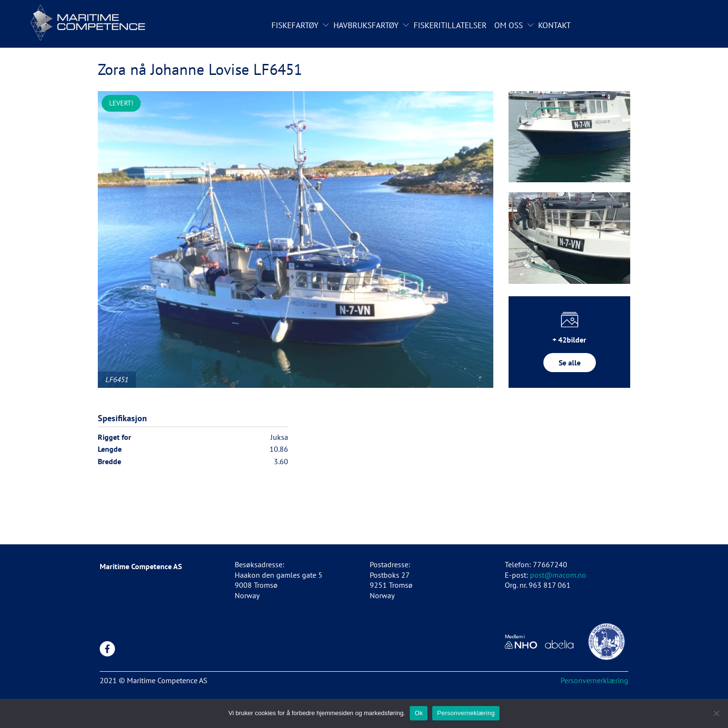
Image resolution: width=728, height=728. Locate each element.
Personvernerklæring (594, 680)
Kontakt (554, 25)
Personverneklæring (466, 713)
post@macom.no (558, 575)
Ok (419, 713)
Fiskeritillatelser (450, 25)
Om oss (509, 25)
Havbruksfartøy (366, 25)
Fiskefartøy (295, 25)
